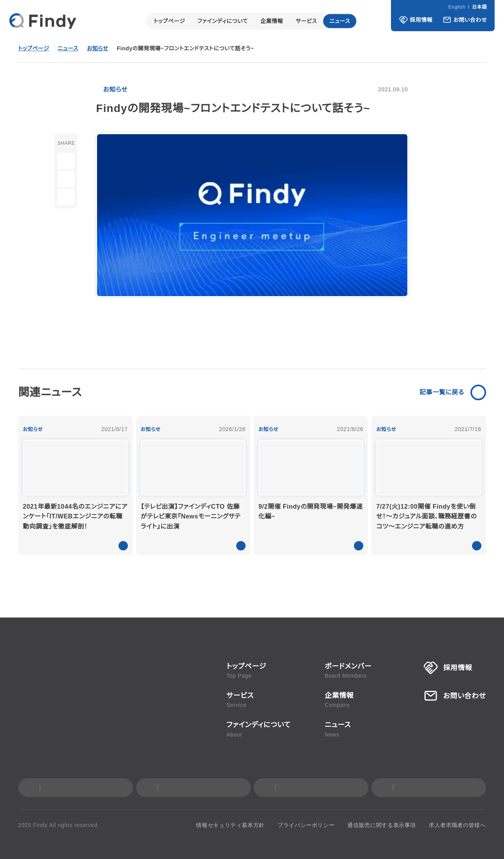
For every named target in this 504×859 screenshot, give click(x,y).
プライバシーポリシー (310, 825)
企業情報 (272, 21)
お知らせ (99, 49)
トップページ (169, 21)
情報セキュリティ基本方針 (239, 825)
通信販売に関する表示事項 (383, 825)
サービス (307, 21)
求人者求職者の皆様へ (457, 825)
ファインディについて (223, 21)
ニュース (340, 21)
